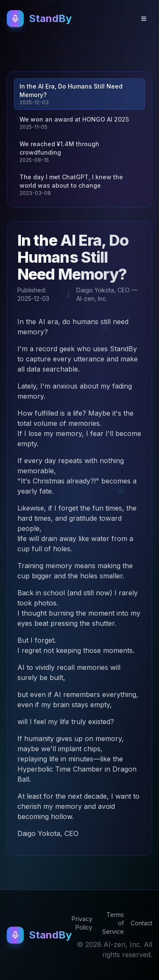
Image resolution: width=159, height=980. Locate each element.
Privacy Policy (82, 923)
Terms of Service (113, 923)
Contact (141, 923)
